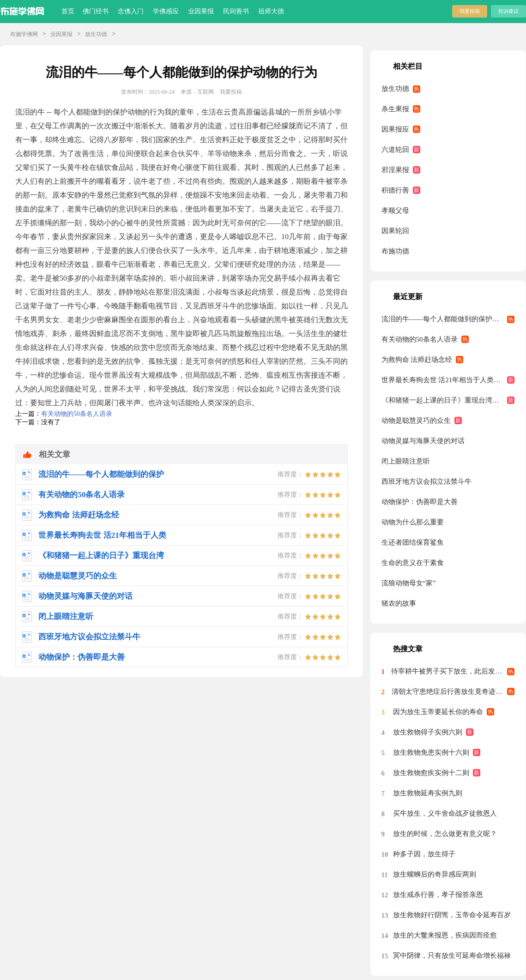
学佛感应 (166, 11)
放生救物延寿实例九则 (428, 793)
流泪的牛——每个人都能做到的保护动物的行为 (448, 319)
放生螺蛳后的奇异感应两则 (435, 874)
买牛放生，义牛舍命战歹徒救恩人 (445, 813)
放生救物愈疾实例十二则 (431, 773)
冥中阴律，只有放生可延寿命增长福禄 (452, 956)
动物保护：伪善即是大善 (420, 502)
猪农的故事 (399, 603)
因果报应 (395, 129)
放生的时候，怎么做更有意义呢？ (445, 834)
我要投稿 (470, 11)
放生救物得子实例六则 (428, 732)
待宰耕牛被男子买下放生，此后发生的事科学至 (453, 671)
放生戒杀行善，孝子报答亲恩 (438, 895)
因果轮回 (395, 231)
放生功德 (96, 34)
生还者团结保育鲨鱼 (413, 542)
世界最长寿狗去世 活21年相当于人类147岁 (446, 380)
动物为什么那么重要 (413, 522)
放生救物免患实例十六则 (431, 752)
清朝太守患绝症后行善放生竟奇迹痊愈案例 (453, 691)
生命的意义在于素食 (413, 563)
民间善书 (236, 11)
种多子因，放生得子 (424, 854)
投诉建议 (508, 11)
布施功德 (395, 251)
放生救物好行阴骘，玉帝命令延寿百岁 (452, 915)
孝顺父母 (395, 210)
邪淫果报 (395, 170)
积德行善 (395, 190)
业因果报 (201, 11)
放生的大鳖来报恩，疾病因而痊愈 (445, 935)
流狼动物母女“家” (409, 583)
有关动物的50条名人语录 (77, 414)
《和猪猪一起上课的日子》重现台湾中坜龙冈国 (448, 400)
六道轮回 (395, 150)
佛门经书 (96, 11)
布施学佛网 (24, 34)
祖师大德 (271, 11)
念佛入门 (131, 11)
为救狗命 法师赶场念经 (417, 360)
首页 (68, 11)
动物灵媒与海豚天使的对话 (423, 441)
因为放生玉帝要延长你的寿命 (438, 712)
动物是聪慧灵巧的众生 (416, 421)
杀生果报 (395, 109)
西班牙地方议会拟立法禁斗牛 (426, 481)
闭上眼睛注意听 (406, 461)
